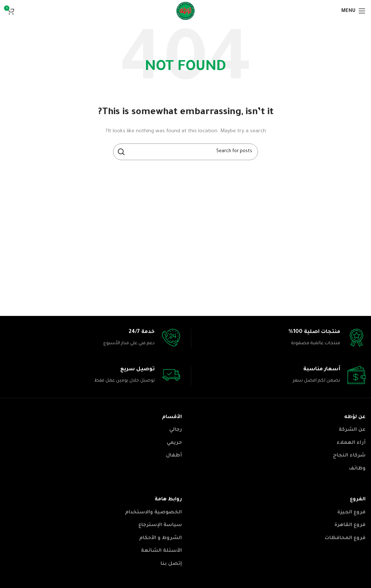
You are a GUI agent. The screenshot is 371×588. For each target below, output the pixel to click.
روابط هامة (168, 499)
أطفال (174, 456)
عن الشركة (352, 430)
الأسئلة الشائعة (161, 551)
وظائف (357, 469)
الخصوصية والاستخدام (153, 512)
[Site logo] (185, 11)
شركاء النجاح (349, 456)
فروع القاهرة (350, 525)
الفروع (358, 499)
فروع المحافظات (345, 538)
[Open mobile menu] (353, 11)
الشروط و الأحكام (161, 538)
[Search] (185, 152)
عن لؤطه (355, 417)
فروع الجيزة (351, 512)
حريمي (174, 443)
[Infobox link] (278, 338)
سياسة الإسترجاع (160, 525)
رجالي (176, 430)
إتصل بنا (171, 564)
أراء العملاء (351, 443)
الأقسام (172, 417)
